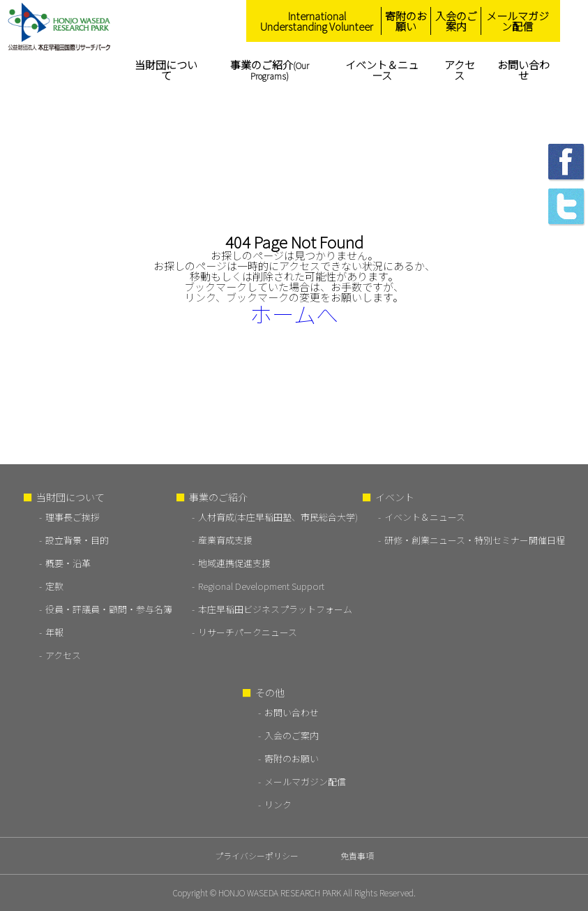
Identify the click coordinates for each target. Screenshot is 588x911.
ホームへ (294, 313)
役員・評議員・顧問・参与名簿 (109, 609)
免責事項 (357, 856)
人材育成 (278, 517)
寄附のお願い (406, 21)
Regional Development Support (261, 586)
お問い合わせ (523, 70)
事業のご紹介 (270, 69)
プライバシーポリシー (257, 856)
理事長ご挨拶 (73, 517)
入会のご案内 (456, 21)
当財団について (166, 70)
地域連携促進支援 (234, 563)
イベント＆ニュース (382, 70)
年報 (54, 632)
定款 (54, 586)
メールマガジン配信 (518, 21)
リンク (278, 805)
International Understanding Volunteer (317, 21)
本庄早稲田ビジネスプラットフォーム (275, 609)
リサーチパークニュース (248, 632)
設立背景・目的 (77, 540)
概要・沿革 (68, 563)
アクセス (460, 70)
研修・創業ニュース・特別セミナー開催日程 (475, 540)
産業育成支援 (225, 540)
